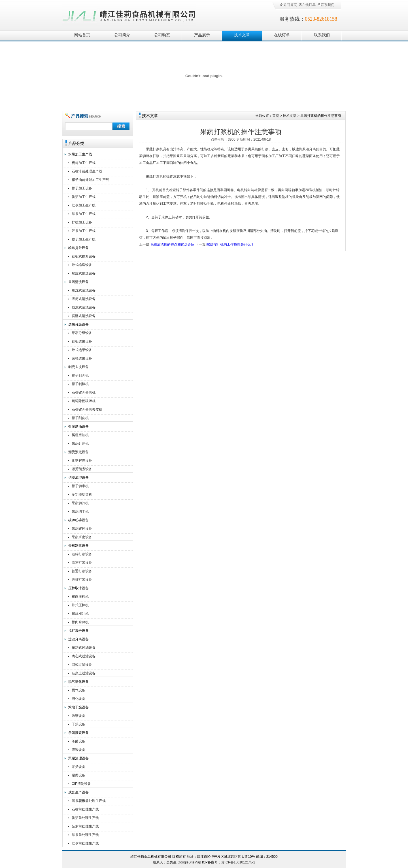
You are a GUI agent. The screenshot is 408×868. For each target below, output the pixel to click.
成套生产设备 (78, 792)
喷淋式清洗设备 (84, 316)
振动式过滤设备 (84, 648)
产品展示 (202, 35)
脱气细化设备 (78, 682)
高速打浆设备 (82, 563)
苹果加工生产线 (84, 214)
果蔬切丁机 (80, 512)
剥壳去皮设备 (78, 367)
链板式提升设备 (84, 256)
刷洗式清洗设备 (84, 290)
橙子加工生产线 (84, 239)
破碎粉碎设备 (78, 520)
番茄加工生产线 (84, 197)
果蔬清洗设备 (78, 282)
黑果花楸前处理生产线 (89, 801)
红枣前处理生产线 (85, 843)
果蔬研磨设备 (82, 537)
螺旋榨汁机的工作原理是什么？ (230, 244)
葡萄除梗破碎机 (84, 401)
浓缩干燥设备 (78, 707)
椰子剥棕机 (80, 384)
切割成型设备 (78, 478)
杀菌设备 (78, 741)
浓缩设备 (78, 716)
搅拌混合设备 (78, 631)
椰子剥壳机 (80, 375)
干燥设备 (78, 724)
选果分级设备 (78, 324)
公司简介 (122, 35)
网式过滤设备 (82, 665)
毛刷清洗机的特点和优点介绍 (172, 244)
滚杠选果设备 (82, 358)
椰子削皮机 (80, 418)
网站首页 (82, 35)
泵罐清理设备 (78, 758)
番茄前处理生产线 (85, 818)
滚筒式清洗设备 (84, 299)
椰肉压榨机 (80, 597)
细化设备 (78, 699)
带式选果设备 (82, 350)
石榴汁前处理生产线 (87, 171)
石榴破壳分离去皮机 (87, 409)
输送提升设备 (78, 248)
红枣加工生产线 (84, 205)
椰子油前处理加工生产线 (90, 180)
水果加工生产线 (80, 154)
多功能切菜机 (82, 495)
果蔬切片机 (80, 503)
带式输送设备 (82, 265)
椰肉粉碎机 (80, 622)
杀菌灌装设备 (78, 733)
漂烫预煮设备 (78, 452)
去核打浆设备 (82, 580)
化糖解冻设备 (82, 461)
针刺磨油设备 (78, 426)
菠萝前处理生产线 (85, 826)
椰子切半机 (80, 486)
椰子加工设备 (82, 188)
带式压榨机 (80, 605)
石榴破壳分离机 (84, 392)
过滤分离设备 (78, 639)
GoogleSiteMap (189, 862)
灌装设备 (78, 750)
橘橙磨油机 (80, 435)
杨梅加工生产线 (84, 163)
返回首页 (288, 5)
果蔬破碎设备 (82, 529)
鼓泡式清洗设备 (84, 307)
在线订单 (307, 5)
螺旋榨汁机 (80, 614)
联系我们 (326, 5)
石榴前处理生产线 (85, 809)
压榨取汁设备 (78, 588)
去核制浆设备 (78, 546)
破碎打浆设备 (82, 554)
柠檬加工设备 (82, 222)
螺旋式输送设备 (84, 273)
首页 (276, 116)
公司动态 (162, 35)
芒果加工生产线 (84, 231)
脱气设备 (78, 690)
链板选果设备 (82, 341)
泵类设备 (78, 767)
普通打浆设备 (82, 571)
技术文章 (242, 35)
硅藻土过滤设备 (84, 673)
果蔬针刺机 (80, 443)
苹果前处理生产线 (85, 835)
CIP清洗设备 (81, 784)
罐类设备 (78, 775)
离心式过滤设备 (84, 656)
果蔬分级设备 (82, 333)
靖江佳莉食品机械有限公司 (129, 15)
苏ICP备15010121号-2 (238, 862)
